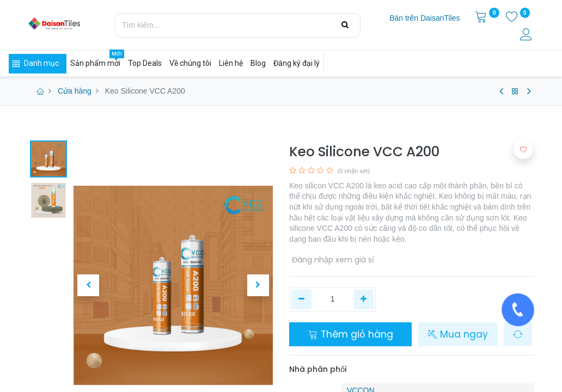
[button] (88, 285)
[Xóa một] (301, 299)
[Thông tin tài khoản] (527, 36)
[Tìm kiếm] (345, 25)
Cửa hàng (75, 91)
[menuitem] (424, 19)
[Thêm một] (364, 299)
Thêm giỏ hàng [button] (351, 334)
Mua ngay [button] (458, 334)
